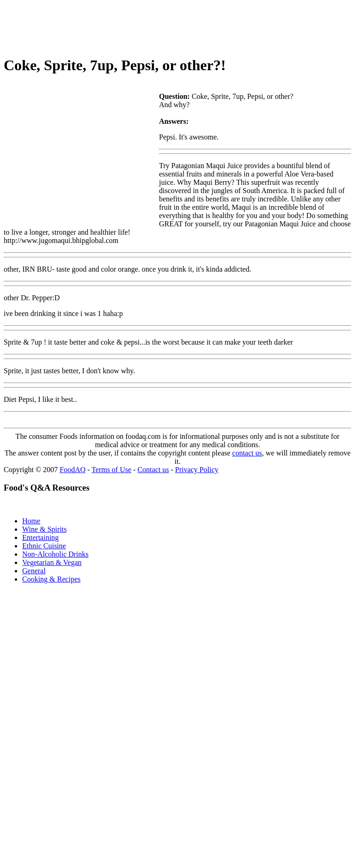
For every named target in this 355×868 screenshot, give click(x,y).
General (34, 571)
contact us (247, 453)
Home (31, 521)
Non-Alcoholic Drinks (55, 554)
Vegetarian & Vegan (52, 562)
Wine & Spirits (44, 529)
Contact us (153, 470)
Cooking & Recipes (51, 579)
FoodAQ (73, 470)
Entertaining (40, 537)
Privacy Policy (197, 470)
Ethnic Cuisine (44, 546)
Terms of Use (111, 470)
